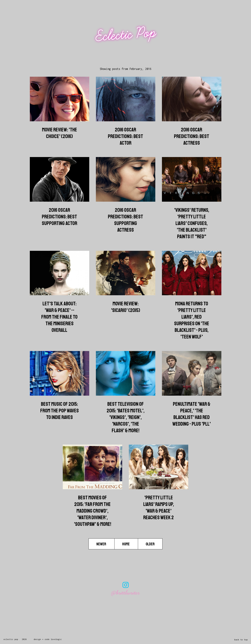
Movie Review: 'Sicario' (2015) (126, 307)
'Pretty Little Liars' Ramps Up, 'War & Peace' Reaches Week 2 (159, 508)
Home (126, 544)
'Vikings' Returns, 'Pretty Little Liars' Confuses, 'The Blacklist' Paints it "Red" (192, 223)
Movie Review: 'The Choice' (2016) (60, 133)
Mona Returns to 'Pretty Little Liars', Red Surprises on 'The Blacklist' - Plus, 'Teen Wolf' (192, 320)
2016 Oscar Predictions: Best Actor (125, 136)
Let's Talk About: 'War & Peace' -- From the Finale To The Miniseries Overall (59, 317)
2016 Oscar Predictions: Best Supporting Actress (125, 220)
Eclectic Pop (126, 34)
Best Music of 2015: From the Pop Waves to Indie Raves (60, 411)
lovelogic (56, 639)
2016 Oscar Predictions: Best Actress (192, 136)
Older (150, 544)
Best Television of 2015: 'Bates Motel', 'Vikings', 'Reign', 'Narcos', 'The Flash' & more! (126, 417)
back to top (241, 640)
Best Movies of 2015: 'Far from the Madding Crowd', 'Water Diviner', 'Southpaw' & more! (93, 511)
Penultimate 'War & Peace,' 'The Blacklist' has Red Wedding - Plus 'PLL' (192, 414)
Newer (102, 544)
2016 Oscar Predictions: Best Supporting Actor (60, 217)
